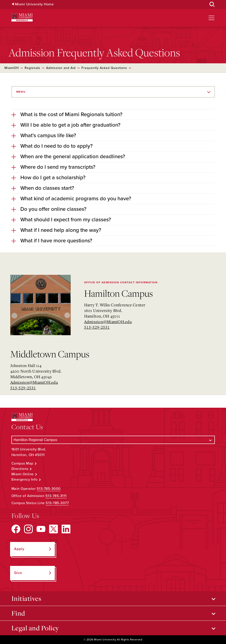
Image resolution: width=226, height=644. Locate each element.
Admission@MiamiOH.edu (108, 322)
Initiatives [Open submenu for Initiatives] (26, 598)
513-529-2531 (97, 327)
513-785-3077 (57, 503)
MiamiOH (12, 68)
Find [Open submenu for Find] (18, 613)
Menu (21, 92)
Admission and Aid (61, 68)
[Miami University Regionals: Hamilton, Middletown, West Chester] (22, 18)
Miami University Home (34, 4)
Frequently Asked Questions (104, 68)
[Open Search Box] (212, 4)
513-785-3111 (56, 496)
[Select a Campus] (113, 440)
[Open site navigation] (211, 18)
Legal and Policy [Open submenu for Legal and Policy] (35, 628)
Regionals (32, 68)
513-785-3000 (49, 489)
